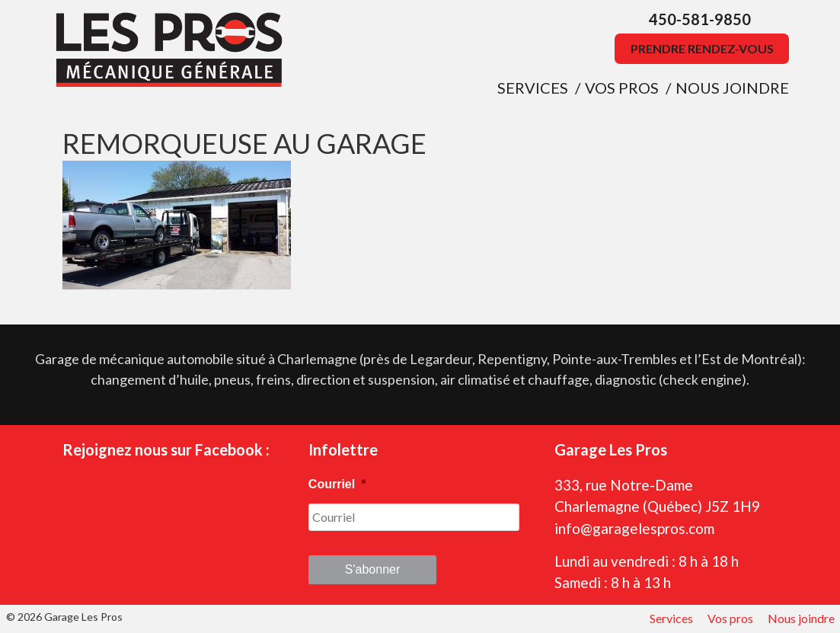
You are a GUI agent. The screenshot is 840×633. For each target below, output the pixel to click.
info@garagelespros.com (634, 528)
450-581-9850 (700, 19)
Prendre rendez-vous (702, 48)
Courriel (337, 484)
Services (533, 88)
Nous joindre (732, 88)
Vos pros (622, 88)
